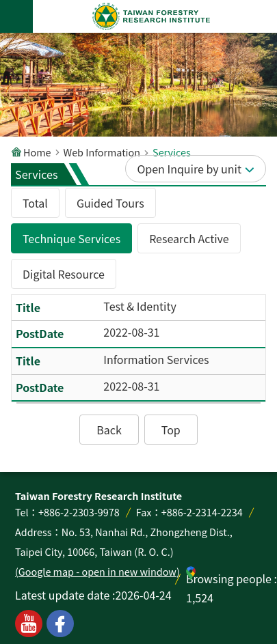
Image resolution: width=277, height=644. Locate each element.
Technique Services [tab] (71, 238)
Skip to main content (7, 7)
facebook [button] (60, 624)
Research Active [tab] (189, 238)
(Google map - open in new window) (97, 571)
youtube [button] (29, 624)
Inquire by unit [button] (204, 169)
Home (37, 152)
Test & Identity (140, 306)
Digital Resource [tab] (64, 274)
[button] (109, 430)
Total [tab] (35, 203)
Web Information (102, 152)
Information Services (156, 359)
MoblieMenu (16, 16)
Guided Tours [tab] (110, 203)
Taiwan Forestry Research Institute (153, 16)
